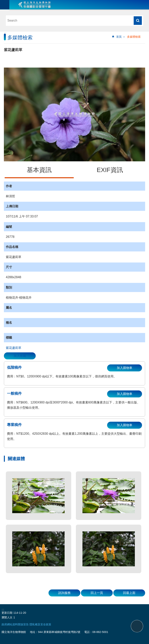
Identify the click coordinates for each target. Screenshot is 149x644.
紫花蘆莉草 (14, 348)
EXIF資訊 (110, 170)
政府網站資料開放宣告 (15, 624)
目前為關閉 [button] (5, 5)
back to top (137, 626)
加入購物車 (125, 368)
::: (5, 33)
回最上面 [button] (129, 593)
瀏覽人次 (7, 617)
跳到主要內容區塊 (2, 2)
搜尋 (138, 21)
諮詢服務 (64, 593)
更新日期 (7, 613)
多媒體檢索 (134, 37)
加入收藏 (20, 356)
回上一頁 (97, 593)
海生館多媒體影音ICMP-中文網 (35, 5)
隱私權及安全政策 (40, 624)
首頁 (119, 37)
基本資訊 (39, 170)
